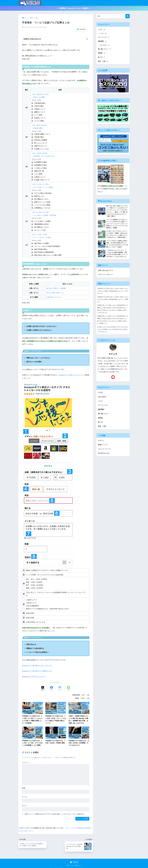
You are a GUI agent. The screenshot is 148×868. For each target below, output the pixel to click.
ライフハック (104, 37)
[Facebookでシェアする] (51, 686)
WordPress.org (104, 455)
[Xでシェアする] (43, 686)
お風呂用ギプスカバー (54, 295)
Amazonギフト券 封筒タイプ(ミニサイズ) (37, 663)
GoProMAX (105, 46)
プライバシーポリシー (106, 277)
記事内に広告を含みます (32, 37)
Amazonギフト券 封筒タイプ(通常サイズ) (37, 669)
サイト (24, 803)
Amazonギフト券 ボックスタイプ (34, 674)
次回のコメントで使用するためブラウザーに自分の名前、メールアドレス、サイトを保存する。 (55, 812)
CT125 (103, 34)
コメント (26, 761)
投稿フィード (103, 447)
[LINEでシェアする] (69, 686)
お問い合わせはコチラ (106, 273)
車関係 (102, 54)
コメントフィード (104, 451)
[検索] (128, 16)
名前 (24, 786)
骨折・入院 (86, 693)
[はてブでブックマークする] (60, 686)
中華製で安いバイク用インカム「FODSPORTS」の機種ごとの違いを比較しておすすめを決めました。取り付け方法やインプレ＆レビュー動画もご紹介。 (113, 310)
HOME (74, 860)
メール (24, 795)
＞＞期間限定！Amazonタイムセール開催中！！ (74, 8)
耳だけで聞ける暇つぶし (55, 291)
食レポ (102, 58)
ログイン (101, 442)
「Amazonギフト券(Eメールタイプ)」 (71, 373)
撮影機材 (103, 42)
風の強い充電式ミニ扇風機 (56, 286)
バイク (102, 30)
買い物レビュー (105, 49)
